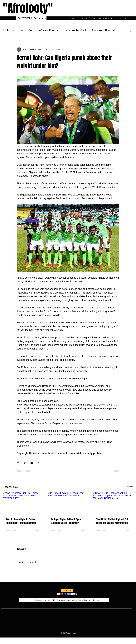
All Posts (8, 30)
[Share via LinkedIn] (32, 463)
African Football (49, 30)
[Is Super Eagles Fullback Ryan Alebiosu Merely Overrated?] (68, 503)
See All (130, 487)
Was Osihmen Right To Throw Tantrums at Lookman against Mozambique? (21, 521)
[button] (130, 30)
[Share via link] (38, 463)
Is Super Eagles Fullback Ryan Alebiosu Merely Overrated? (66, 521)
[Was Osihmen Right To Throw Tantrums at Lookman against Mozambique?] (23, 503)
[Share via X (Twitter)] (25, 463)
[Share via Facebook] (18, 463)
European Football (103, 30)
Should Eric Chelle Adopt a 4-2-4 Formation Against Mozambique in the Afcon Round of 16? (112, 521)
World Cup (27, 30)
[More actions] (118, 49)
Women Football (75, 30)
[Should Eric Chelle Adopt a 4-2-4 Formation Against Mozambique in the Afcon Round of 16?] (113, 503)
